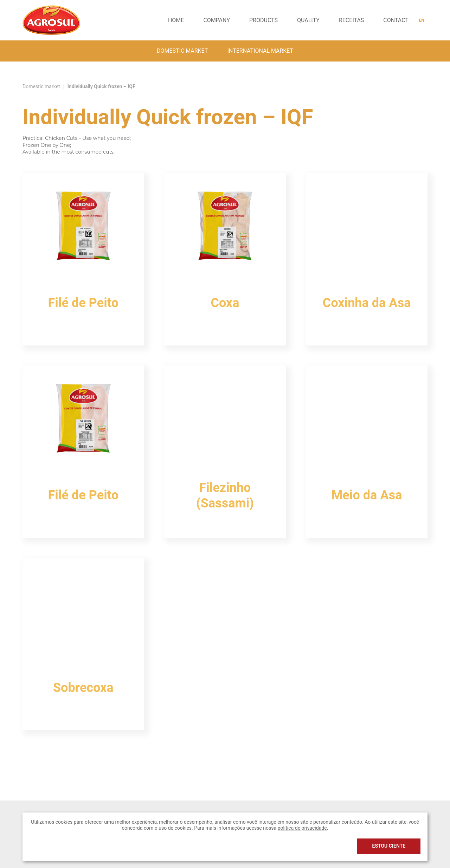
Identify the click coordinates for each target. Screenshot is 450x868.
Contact (396, 20)
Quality (308, 20)
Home (176, 20)
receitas (351, 20)
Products (263, 20)
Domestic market (182, 51)
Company (217, 20)
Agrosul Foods (51, 20)
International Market (260, 51)
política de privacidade (302, 828)
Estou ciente (389, 846)
